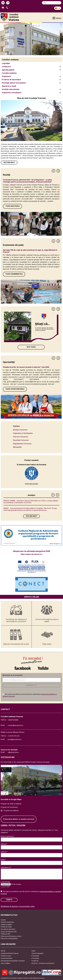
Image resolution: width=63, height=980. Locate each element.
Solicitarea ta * (6, 867)
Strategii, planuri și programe (14, 83)
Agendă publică (8, 70)
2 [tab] (26, 26)
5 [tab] (34, 26)
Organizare (6, 76)
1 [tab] (23, 26)
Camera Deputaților (38, 953)
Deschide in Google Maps (11, 799)
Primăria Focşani (6, 956)
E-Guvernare (35, 956)
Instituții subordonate (11, 89)
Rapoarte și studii (9, 86)
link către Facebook (23, 668)
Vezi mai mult (9, 162)
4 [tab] (31, 26)
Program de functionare (9, 807)
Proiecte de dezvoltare (11, 80)
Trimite (9, 900)
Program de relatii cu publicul (11, 804)
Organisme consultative (12, 93)
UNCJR (3, 951)
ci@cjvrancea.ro (13, 752)
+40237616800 (13, 720)
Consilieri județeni (9, 73)
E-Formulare (35, 958)
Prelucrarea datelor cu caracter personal (19, 819)
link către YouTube (43, 668)
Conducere (6, 67)
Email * (3, 860)
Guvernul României (7, 958)
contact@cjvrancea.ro (15, 725)
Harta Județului (5, 963)
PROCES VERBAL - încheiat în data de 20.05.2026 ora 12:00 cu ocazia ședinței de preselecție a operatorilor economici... (31, 502)
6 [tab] (36, 26)
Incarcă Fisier (6, 882)
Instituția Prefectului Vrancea (10, 953)
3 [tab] (28, 26)
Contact (3, 920)
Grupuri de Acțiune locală (9, 932)
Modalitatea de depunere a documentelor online (18, 906)
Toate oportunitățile (15, 389)
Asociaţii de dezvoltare (8, 929)
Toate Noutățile (12, 206)
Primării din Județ (6, 927)
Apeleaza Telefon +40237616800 (8, 8)
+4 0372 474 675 (14, 736)
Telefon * (4, 852)
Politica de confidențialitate (9, 938)
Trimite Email (3, 8)
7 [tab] (39, 26)
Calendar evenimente (7, 922)
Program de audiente (11, 811)
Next (58, 171)
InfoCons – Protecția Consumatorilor (43, 963)
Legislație (6, 63)
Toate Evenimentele (14, 274)
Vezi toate (31, 347)
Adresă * (4, 844)
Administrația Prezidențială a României (13, 961)
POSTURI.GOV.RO (31, 484)
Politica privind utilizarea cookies (11, 936)
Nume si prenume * (8, 836)
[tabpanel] (31, 39)
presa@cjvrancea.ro (15, 739)
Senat (33, 951)
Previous (54, 171)
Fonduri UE (35, 961)
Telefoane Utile (5, 934)
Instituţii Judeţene (6, 925)
